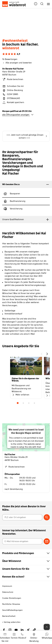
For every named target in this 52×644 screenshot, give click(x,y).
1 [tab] (18, 403)
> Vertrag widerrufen (11, 622)
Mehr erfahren (20, 395)
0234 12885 (10, 94)
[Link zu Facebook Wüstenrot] (4, 630)
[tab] (26, 184)
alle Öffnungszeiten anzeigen (18, 115)
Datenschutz (8, 592)
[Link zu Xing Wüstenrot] (28, 630)
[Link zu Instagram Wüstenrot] (10, 630)
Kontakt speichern (13, 103)
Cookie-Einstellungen (12, 598)
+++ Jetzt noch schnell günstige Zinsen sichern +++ (27, 136)
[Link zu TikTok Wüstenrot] (34, 630)
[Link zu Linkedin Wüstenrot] (22, 630)
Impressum (7, 586)
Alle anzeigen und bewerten (17, 63)
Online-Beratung (12, 90)
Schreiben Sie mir (13, 86)
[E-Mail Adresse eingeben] (22, 541)
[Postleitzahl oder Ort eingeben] (22, 517)
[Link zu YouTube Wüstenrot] (16, 630)
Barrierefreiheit (9, 616)
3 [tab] (29, 403)
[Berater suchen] (47, 517)
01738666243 (11, 98)
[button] (36, 4)
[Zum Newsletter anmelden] (47, 541)
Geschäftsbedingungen (12, 610)
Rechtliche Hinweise (11, 604)
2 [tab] (23, 403)
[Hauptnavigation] (47, 4)
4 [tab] (34, 403)
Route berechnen (13, 79)
